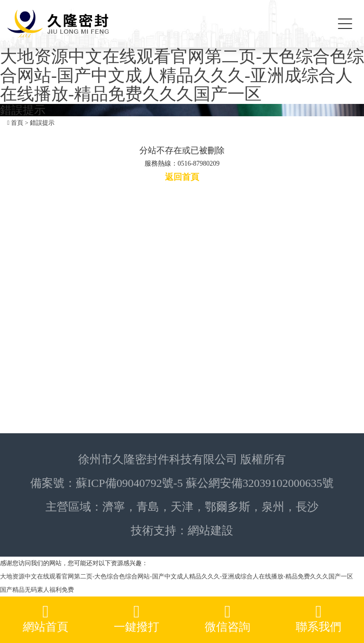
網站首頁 (45, 618)
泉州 (273, 507)
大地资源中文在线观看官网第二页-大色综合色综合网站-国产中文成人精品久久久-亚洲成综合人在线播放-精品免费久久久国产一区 (182, 75)
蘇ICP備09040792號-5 (129, 483)
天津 (182, 507)
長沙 (307, 507)
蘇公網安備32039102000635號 (260, 483)
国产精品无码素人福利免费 (37, 590)
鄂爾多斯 (227, 507)
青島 (148, 507)
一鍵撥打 (136, 618)
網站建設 (210, 531)
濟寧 (114, 507)
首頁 (17, 123)
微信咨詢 (227, 618)
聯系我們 (318, 618)
